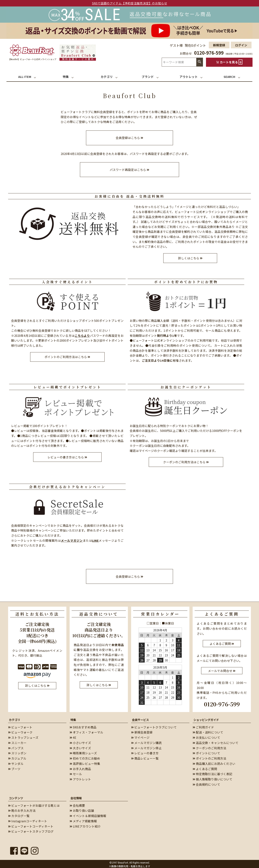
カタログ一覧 (19, 815)
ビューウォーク (20, 731)
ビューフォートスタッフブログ (31, 830)
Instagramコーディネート (28, 820)
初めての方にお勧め (85, 757)
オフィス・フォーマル (86, 731)
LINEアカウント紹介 (85, 825)
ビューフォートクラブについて (154, 726)
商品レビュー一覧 (145, 757)
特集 (73, 719)
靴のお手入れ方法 (22, 810)
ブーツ (14, 768)
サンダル (16, 763)
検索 (200, 62)
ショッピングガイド (206, 719)
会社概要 (77, 804)
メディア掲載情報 (83, 820)
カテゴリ (15, 719)
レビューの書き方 (145, 752)
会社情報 (76, 797)
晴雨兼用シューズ (83, 752)
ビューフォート (20, 726)
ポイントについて (206, 752)
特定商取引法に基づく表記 (212, 773)
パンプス (16, 747)
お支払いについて (206, 737)
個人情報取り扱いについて (212, 778)
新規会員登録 (142, 731)
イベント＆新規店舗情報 (88, 815)
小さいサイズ (80, 742)
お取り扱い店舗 (82, 810)
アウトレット (80, 778)
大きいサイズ (80, 747)
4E (73, 737)
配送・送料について (208, 731)
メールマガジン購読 (146, 742)
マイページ (140, 737)
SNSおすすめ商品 (83, 726)
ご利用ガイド (203, 726)
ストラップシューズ (23, 737)
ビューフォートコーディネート (31, 825)
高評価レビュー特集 (85, 763)
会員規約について (206, 784)
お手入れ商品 (80, 768)
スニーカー (17, 742)
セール (76, 773)
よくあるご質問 (205, 768)
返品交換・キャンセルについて (215, 742)
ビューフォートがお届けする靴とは (34, 804)
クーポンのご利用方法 (209, 747)
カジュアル (17, 757)
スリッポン (17, 752)
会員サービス (140, 719)
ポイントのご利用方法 (209, 757)
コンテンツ (16, 797)
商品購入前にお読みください (214, 763)
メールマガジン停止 (146, 747)
